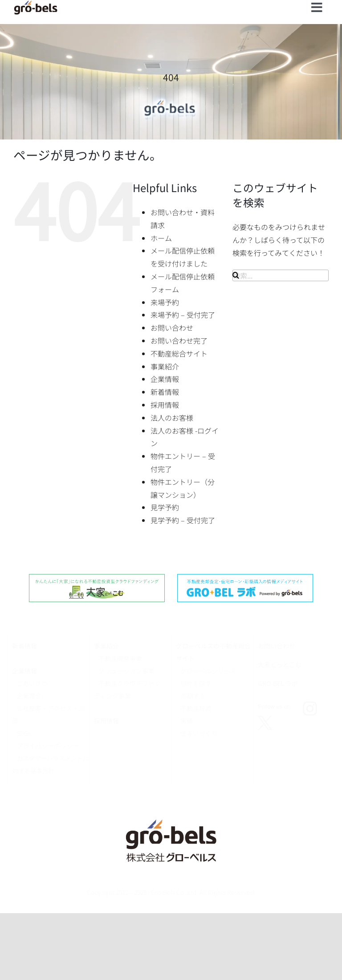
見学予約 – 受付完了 (183, 520)
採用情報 (165, 405)
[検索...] (281, 275)
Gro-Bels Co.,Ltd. (175, 892)
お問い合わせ (172, 328)
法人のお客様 (172, 418)
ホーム (161, 238)
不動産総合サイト (179, 353)
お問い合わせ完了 (179, 340)
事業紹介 (165, 366)
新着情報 (165, 392)
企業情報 (165, 379)
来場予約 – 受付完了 (183, 315)
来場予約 (165, 302)
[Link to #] (317, 8)
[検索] (236, 275)
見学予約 (165, 507)
